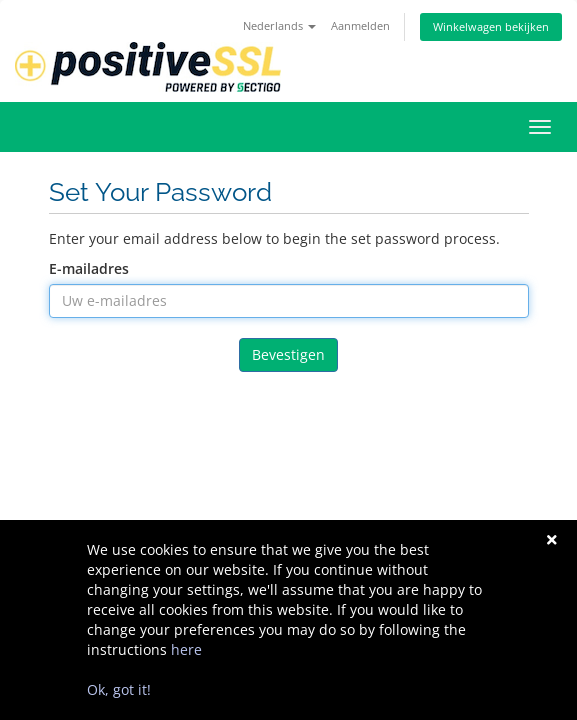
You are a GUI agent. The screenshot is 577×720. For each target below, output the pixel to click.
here (186, 649)
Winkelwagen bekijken (491, 26)
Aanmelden (360, 25)
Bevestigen (288, 354)
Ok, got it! (119, 689)
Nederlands (279, 25)
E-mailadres (89, 268)
